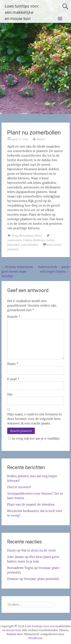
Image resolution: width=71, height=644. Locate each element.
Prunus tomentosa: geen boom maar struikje (17, 271)
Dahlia (27, 240)
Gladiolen (39, 240)
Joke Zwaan (16, 557)
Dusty (11, 550)
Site (10, 394)
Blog (15, 236)
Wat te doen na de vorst (38, 550)
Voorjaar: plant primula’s (42, 579)
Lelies (51, 240)
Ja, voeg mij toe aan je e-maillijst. (34, 438)
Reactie (14, 317)
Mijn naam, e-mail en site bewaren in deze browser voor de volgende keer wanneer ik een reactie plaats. (35, 419)
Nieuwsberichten (31, 236)
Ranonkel (13, 245)
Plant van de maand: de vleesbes (31, 504)
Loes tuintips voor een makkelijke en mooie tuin (22, 12)
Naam (13, 364)
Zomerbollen (30, 245)
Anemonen (14, 240)
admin (41, 139)
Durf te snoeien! (19, 487)
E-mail (13, 379)
